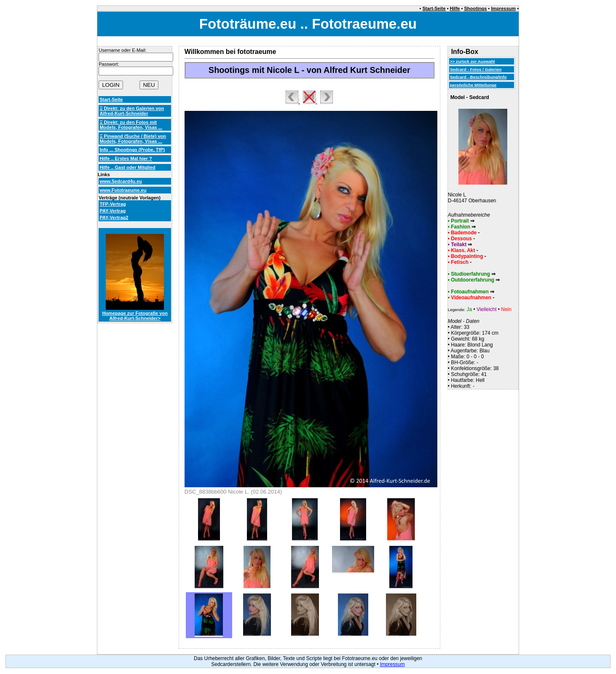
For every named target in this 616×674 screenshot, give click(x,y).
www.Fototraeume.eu (123, 190)
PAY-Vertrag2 (114, 218)
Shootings (475, 8)
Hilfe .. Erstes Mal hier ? (126, 158)
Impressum (503, 8)
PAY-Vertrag (112, 211)
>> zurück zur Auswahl (473, 61)
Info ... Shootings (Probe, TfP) (132, 150)
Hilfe (455, 8)
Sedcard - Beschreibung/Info (478, 77)
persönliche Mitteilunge (473, 85)
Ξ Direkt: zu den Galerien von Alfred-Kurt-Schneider (132, 111)
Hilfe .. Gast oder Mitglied (127, 167)
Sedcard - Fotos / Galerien (476, 69)
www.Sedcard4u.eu (121, 181)
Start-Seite (434, 8)
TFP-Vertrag (112, 204)
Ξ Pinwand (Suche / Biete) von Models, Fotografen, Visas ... (133, 139)
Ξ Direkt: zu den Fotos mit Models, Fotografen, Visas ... (131, 125)
